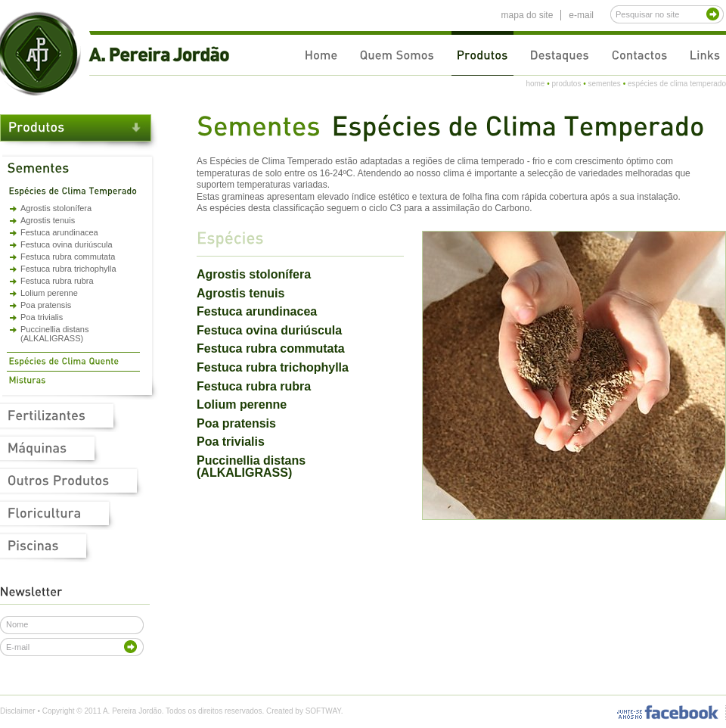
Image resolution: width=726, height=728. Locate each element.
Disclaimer (18, 711)
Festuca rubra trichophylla (68, 269)
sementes (604, 84)
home (535, 84)
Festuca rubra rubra (57, 281)
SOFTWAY (323, 711)
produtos (566, 84)
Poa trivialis (42, 317)
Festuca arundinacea (59, 232)
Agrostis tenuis (48, 220)
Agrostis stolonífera (56, 208)
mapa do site (527, 15)
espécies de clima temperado (677, 84)
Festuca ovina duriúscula (67, 244)
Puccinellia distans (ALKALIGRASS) (55, 334)
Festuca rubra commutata (68, 257)
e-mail (581, 15)
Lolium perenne (49, 293)
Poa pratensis (46, 305)
